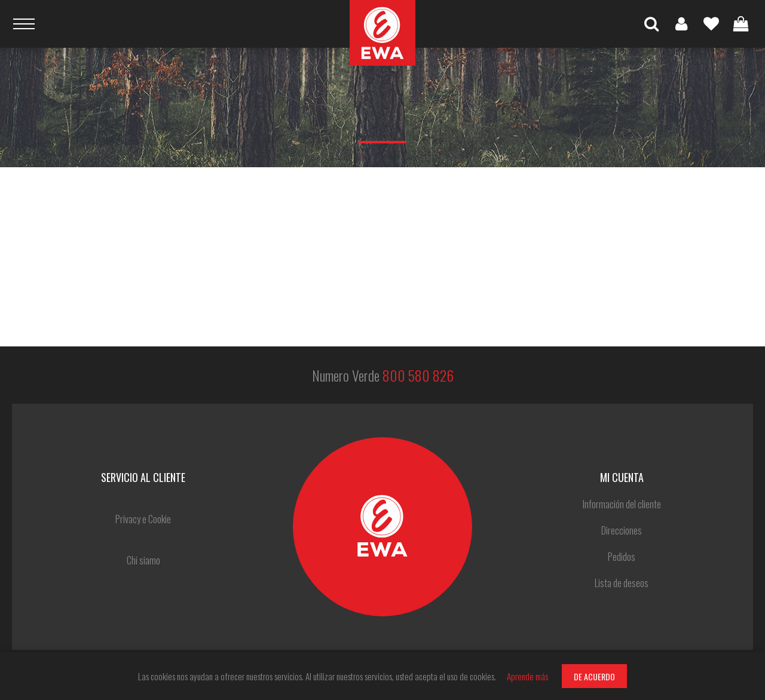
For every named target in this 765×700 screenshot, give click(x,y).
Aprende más (527, 676)
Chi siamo (143, 560)
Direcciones (622, 530)
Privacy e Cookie (143, 519)
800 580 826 (418, 375)
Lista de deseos (711, 24)
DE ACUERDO (594, 676)
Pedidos (622, 557)
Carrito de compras (741, 24)
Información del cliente (622, 504)
